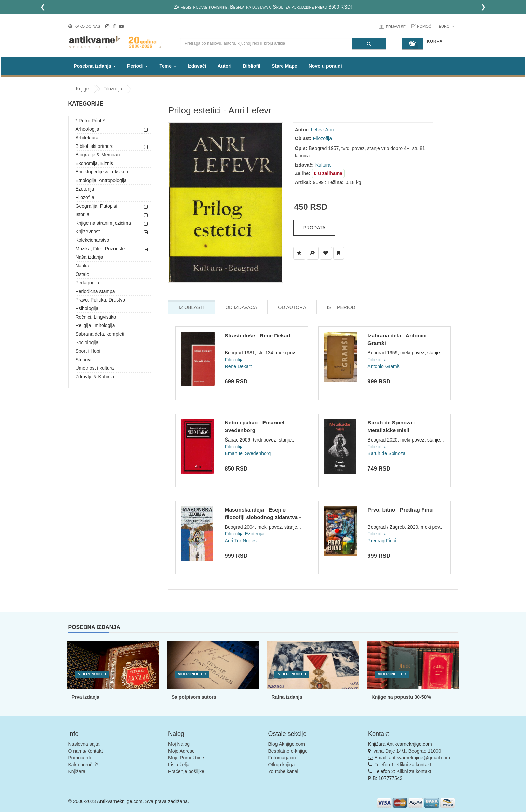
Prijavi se (396, 27)
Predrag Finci (382, 541)
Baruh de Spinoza (386, 453)
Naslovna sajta (84, 744)
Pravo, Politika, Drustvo (100, 300)
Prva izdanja (85, 697)
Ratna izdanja (287, 697)
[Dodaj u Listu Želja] (299, 253)
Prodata (314, 228)
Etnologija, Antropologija (101, 180)
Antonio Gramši (384, 366)
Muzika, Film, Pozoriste (100, 249)
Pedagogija (87, 283)
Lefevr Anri (322, 130)
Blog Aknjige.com (287, 744)
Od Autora (292, 307)
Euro (447, 26)
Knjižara (77, 771)
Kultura (323, 165)
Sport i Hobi (88, 351)
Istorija (83, 214)
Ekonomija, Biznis (95, 163)
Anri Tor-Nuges (241, 541)
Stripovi (84, 360)
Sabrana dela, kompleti (100, 334)
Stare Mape (285, 66)
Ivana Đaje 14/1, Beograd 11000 (407, 751)
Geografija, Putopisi (96, 206)
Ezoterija (85, 189)
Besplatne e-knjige (288, 751)
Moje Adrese (181, 751)
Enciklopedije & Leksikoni (103, 172)
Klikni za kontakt (414, 765)
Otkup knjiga (282, 765)
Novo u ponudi (325, 66)
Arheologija (87, 129)
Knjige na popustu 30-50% (401, 697)
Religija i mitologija (95, 325)
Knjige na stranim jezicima (103, 223)
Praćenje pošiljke (186, 771)
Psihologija (87, 308)
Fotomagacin (282, 758)
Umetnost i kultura (95, 368)
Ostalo (82, 274)
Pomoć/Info (80, 758)
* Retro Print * (90, 121)
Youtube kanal (283, 771)
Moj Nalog (179, 744)
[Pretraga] (369, 44)
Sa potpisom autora (194, 697)
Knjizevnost (88, 232)
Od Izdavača (241, 307)
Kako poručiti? (84, 765)
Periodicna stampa (95, 291)
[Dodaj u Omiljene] (326, 253)
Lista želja (179, 765)
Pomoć (424, 26)
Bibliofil (252, 66)
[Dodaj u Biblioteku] (313, 253)
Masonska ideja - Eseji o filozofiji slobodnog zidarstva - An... (263, 517)
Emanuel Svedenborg (248, 453)
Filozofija (113, 89)
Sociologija (87, 342)
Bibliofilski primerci (95, 146)
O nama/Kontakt (86, 751)
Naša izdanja (89, 257)
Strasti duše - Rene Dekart (258, 335)
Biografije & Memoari (98, 155)
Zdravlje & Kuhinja (95, 377)
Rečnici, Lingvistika (96, 317)
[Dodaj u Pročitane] (339, 253)
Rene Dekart (238, 366)
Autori (224, 66)
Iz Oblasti (192, 307)
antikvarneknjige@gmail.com (420, 758)
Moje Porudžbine (186, 758)
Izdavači (197, 66)
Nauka (82, 266)
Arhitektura (87, 138)
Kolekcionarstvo (92, 240)
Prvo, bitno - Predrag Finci (401, 510)
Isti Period (341, 307)
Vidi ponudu (90, 674)
